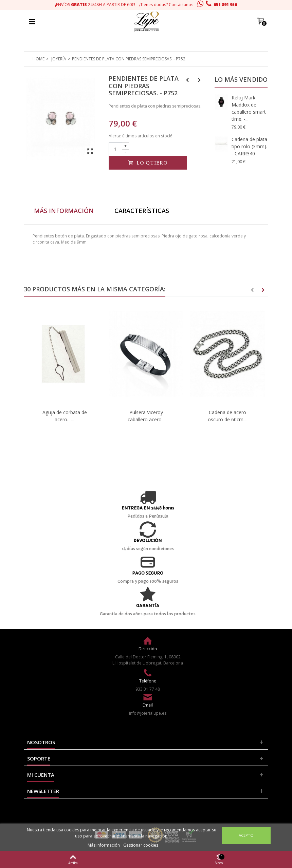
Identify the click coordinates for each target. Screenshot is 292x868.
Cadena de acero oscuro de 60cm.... (228, 416)
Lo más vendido (241, 79)
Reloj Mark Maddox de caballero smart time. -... (249, 108)
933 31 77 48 (148, 689)
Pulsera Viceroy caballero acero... (146, 416)
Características (142, 211)
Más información (104, 845)
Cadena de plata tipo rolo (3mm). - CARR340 (249, 146)
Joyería (59, 59)
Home (39, 59)
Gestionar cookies (141, 845)
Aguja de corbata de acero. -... (65, 416)
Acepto (246, 835)
